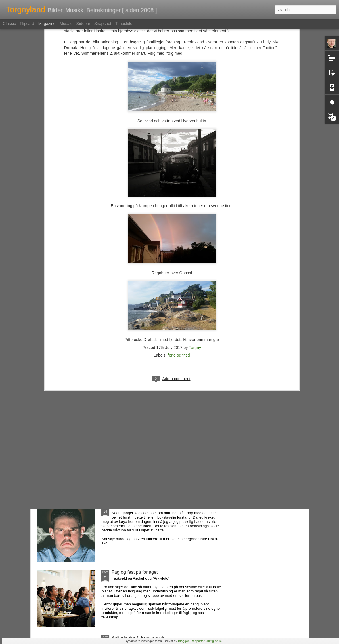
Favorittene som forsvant (137, 442)
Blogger (183, 641)
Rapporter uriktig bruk (206, 641)
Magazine (47, 24)
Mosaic (66, 24)
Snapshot (103, 24)
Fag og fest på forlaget (135, 572)
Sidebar (83, 24)
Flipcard (27, 24)
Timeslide (124, 24)
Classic (9, 24)
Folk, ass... (123, 507)
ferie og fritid (179, 285)
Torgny (195, 278)
